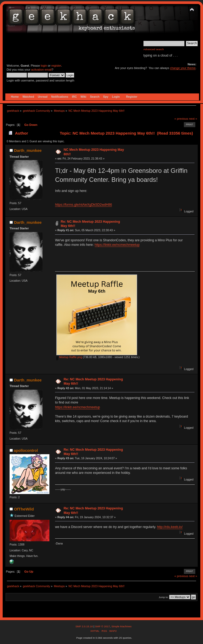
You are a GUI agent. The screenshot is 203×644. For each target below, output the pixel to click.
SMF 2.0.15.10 (84, 626)
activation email (41, 70)
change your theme (183, 68)
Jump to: (164, 597)
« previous (181, 119)
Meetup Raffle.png (69, 357)
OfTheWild (24, 509)
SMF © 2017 (102, 626)
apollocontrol (26, 450)
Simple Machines (121, 626)
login (44, 66)
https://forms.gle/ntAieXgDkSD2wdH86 (83, 205)
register (56, 66)
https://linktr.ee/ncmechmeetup (117, 245)
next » (193, 119)
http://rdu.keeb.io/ (170, 527)
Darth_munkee (28, 150)
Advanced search (154, 49)
